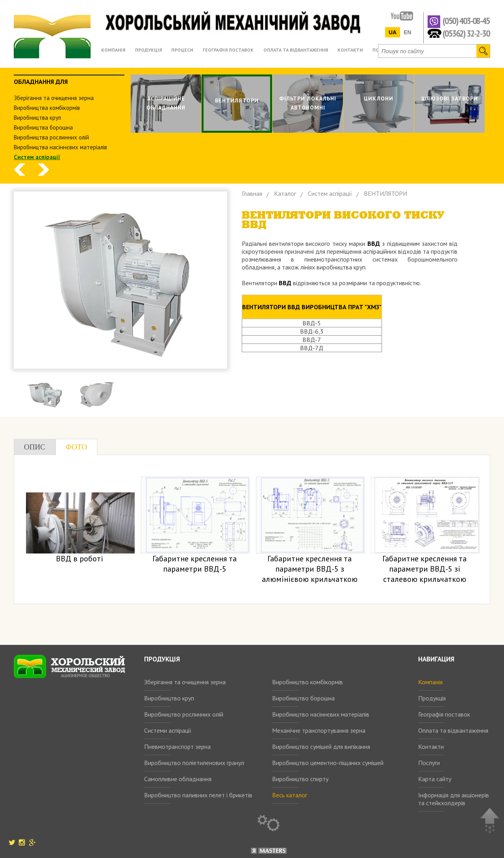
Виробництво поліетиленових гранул (194, 763)
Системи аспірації (168, 730)
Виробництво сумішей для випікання (321, 747)
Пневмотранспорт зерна (177, 747)
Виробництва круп (37, 118)
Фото (76, 447)
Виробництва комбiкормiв (47, 108)
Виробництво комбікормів (308, 682)
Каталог (285, 193)
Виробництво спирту (300, 779)
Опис (35, 447)
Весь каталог (290, 795)
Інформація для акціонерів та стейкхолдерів (454, 799)
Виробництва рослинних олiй (51, 137)
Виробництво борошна (303, 698)
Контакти (431, 747)
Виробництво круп (169, 698)
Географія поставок (444, 714)
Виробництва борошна (43, 127)
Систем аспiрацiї (37, 157)
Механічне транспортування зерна (319, 730)
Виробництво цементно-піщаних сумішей (328, 763)
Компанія (430, 682)
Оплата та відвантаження (453, 730)
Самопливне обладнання (178, 779)
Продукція (432, 698)
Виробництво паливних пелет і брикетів (198, 795)
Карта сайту (435, 779)
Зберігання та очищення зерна (185, 682)
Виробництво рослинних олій (184, 714)
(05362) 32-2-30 (466, 33)
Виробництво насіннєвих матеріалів (321, 714)
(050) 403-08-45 (466, 21)
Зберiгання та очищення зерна (54, 98)
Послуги (429, 763)
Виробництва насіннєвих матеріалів (60, 147)
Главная (252, 193)
